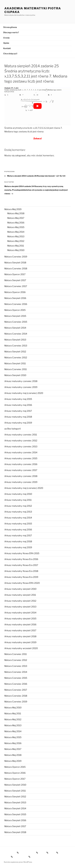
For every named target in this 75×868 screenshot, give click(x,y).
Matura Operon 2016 (15, 292)
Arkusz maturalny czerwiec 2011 (21, 435)
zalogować (21, 155)
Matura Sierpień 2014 (15, 328)
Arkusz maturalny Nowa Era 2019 (21, 577)
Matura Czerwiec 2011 (16, 369)
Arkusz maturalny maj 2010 (18, 494)
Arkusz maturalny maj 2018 (18, 417)
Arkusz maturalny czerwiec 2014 (21, 452)
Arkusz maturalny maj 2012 (18, 506)
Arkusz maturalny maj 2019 (18, 423)
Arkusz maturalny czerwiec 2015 (21, 458)
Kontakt (7, 48)
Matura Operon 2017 (15, 274)
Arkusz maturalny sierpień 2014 (20, 613)
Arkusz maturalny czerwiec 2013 (21, 447)
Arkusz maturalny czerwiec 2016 (21, 464)
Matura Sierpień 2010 (15, 375)
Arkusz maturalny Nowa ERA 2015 (22, 553)
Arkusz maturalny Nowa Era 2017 (21, 565)
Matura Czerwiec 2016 (16, 304)
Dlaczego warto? (11, 32)
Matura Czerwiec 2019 (16, 257)
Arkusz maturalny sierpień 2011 (20, 595)
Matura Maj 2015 (16, 227)
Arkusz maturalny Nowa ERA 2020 (22, 583)
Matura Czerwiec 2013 (16, 346)
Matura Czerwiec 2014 (16, 334)
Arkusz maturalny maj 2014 (18, 518)
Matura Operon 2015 (15, 310)
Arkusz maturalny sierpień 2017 (20, 630)
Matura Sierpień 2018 (15, 263)
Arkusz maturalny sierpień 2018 (20, 636)
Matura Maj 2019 (13, 209)
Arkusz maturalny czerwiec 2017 (21, 470)
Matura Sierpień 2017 (15, 280)
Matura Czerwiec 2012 (16, 358)
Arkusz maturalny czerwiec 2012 (21, 441)
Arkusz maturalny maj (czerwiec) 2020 (24, 393)
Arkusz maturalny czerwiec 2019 (21, 387)
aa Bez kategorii (12, 429)
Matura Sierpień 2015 (15, 316)
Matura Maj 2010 (16, 250)
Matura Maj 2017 (16, 218)
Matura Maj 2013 (16, 236)
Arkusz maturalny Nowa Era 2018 (21, 571)
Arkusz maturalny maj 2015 (18, 399)
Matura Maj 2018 (16, 213)
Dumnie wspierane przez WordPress (18, 862)
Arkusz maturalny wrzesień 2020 (21, 648)
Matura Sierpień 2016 (15, 298)
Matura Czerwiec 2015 (16, 322)
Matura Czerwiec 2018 (16, 269)
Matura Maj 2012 (16, 241)
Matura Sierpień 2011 (15, 363)
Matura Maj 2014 (16, 232)
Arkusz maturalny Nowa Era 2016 (21, 559)
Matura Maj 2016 (16, 223)
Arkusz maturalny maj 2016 (18, 405)
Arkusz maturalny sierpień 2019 (20, 642)
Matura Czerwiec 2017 (16, 286)
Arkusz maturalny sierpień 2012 (20, 601)
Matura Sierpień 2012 (15, 352)
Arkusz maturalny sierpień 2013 (20, 607)
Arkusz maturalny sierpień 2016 (20, 625)
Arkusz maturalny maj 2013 (18, 512)
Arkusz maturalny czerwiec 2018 (21, 381)
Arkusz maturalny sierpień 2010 (20, 589)
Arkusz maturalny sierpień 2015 (20, 619)
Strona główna (10, 27)
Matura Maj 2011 (16, 246)
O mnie (6, 38)
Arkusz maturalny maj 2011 (18, 500)
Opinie (6, 43)
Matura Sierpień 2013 (15, 340)
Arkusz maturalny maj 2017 (18, 411)
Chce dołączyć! (10, 54)
